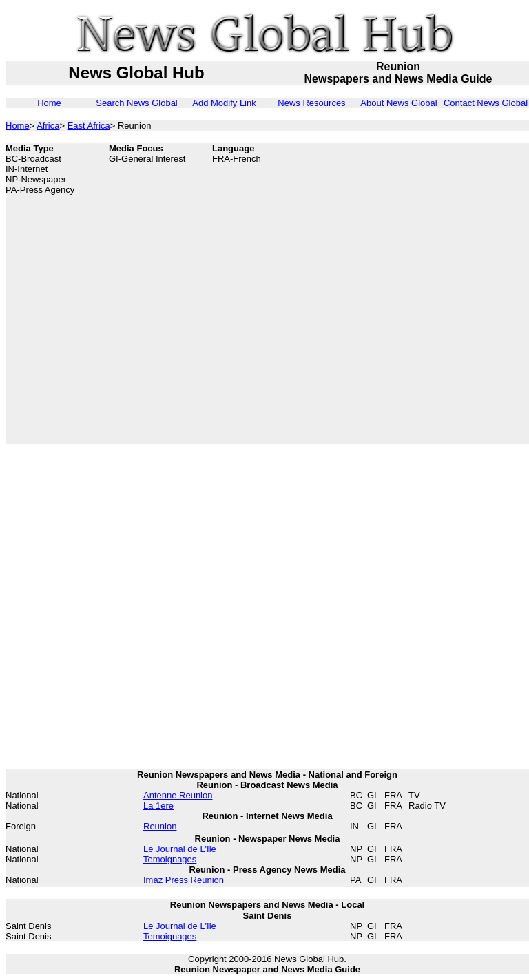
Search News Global (137, 103)
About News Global (398, 103)
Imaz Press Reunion (184, 880)
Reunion (160, 826)
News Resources (311, 103)
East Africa (89, 126)
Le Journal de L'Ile (180, 849)
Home (49, 103)
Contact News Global (486, 103)
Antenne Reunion (178, 795)
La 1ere (158, 806)
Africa (48, 126)
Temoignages (170, 859)
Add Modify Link (224, 103)
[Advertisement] (151, 294)
